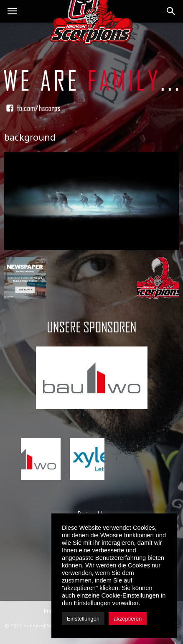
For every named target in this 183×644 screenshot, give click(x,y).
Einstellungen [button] (83, 619)
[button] (171, 11)
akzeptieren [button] (128, 619)
